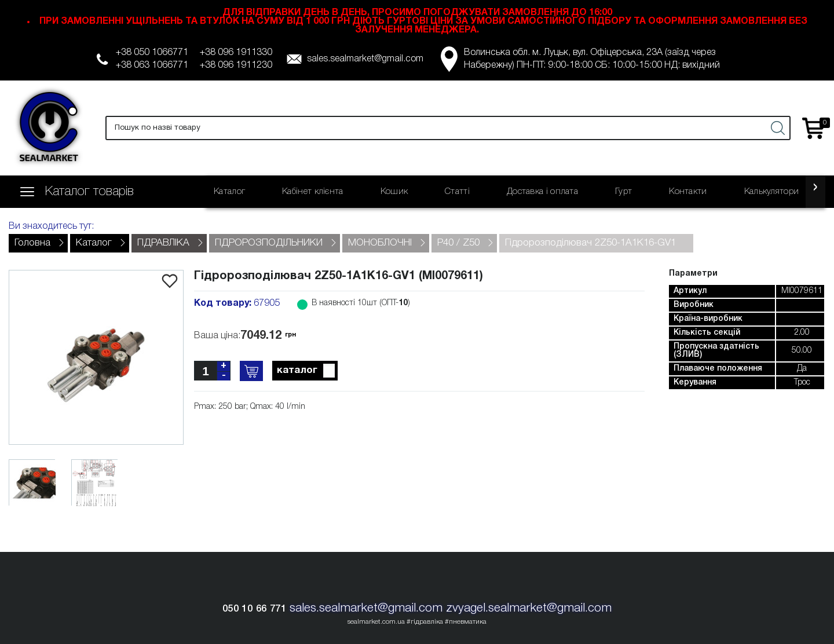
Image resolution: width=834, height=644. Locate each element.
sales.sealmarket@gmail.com (365, 59)
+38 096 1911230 (236, 65)
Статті (457, 192)
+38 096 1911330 (236, 53)
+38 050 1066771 (152, 53)
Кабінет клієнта (313, 192)
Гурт (623, 192)
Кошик (394, 192)
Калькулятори (772, 192)
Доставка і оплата (542, 192)
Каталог (229, 192)
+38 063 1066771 (152, 65)
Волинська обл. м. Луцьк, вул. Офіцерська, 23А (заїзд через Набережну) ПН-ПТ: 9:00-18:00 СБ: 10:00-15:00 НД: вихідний (592, 59)
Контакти (688, 192)
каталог (307, 371)
